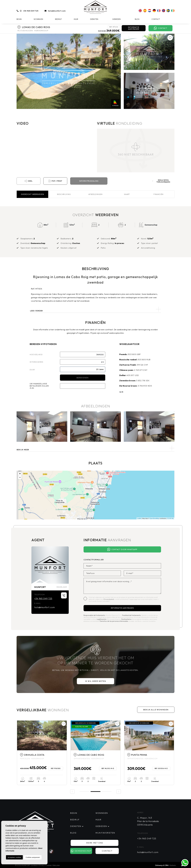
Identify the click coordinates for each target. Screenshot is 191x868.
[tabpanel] (42, 753)
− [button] (20, 478)
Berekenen (83, 378)
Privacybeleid (109, 599)
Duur (32, 370)
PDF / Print (55, 181)
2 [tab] (95, 791)
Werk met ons (95, 843)
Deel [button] (28, 181)
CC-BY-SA (170, 518)
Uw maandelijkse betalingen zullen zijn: (39, 386)
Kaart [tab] (127, 194)
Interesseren (36, 362)
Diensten (94, 19)
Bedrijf (58, 19)
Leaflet (139, 518)
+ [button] (20, 474)
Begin (19, 19)
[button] (95, 448)
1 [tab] (84, 791)
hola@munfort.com (57, 11)
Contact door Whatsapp (122, 549)
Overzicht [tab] (33, 194)
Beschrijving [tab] (64, 194)
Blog (137, 19)
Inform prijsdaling (89, 181)
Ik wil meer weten (96, 681)
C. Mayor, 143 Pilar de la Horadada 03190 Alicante (148, 821)
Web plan (56, 865)
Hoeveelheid (36, 355)
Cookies (48, 865)
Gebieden (116, 19)
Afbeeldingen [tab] (95, 194)
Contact (156, 19)
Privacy (42, 865)
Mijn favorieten (105, 833)
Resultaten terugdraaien (161, 181)
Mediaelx (173, 865)
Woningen (38, 19)
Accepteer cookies (14, 857)
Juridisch (34, 865)
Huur (76, 19)
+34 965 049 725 (31, 11)
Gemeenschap (81, 851)
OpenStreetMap (154, 518)
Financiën (159, 194)
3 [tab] (107, 791)
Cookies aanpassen (33, 857)
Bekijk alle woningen (156, 710)
